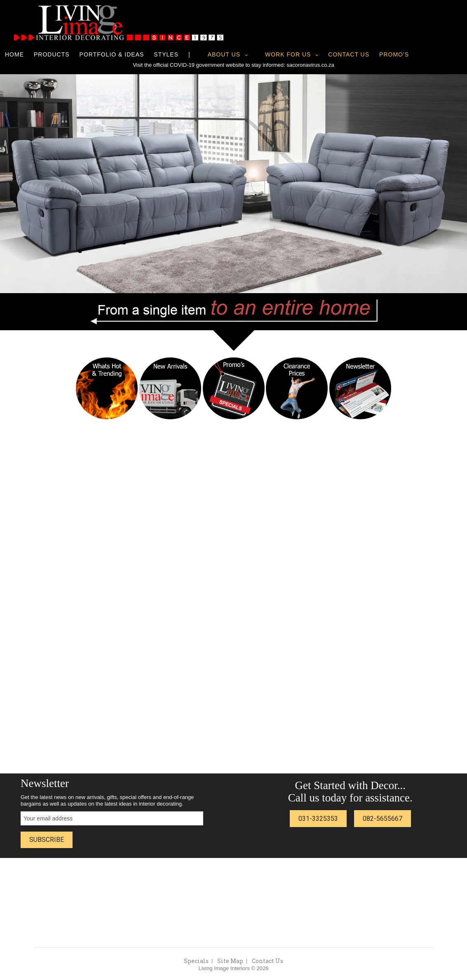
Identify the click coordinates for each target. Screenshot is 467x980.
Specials (196, 961)
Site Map (230, 961)
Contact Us (349, 54)
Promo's (394, 54)
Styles (166, 54)
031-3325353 (318, 819)
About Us (224, 54)
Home (14, 54)
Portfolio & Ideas (112, 54)
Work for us (288, 54)
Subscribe (47, 840)
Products (52, 54)
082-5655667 (383, 819)
